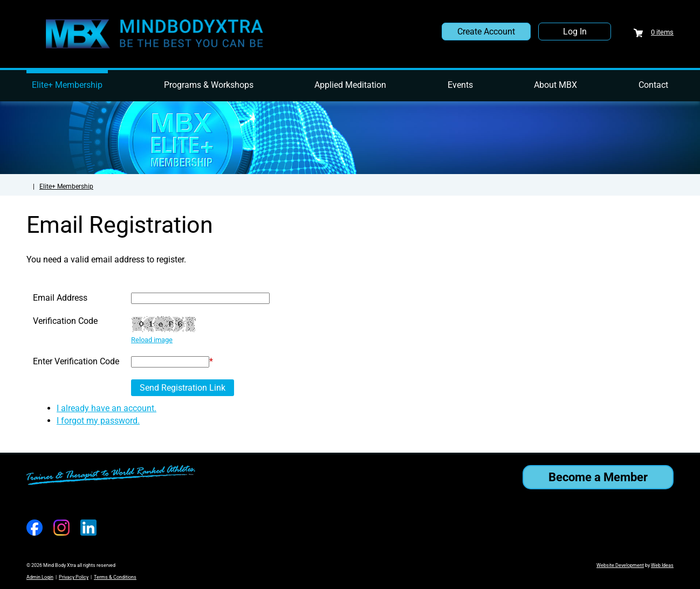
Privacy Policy (74, 577)
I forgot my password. (98, 421)
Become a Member (598, 477)
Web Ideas (662, 565)
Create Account (486, 32)
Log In (575, 32)
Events (460, 85)
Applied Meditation (350, 85)
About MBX (555, 85)
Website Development (620, 565)
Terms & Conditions (115, 577)
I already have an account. (107, 408)
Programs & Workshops (209, 85)
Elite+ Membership (67, 85)
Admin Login (40, 577)
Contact (653, 85)
